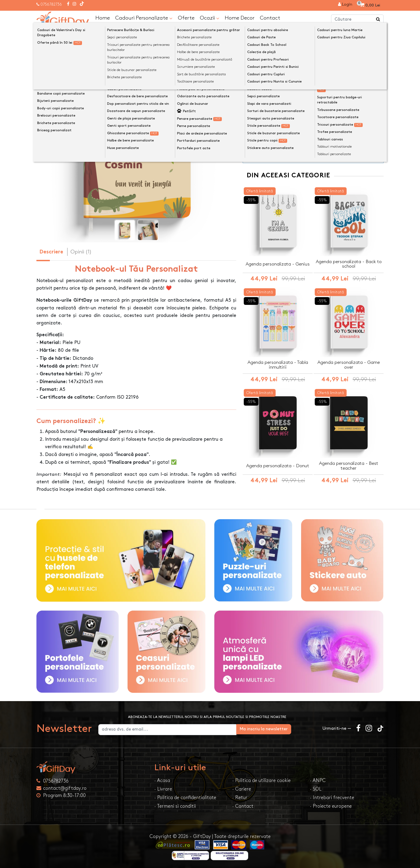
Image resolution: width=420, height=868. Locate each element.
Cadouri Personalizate (144, 18)
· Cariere (242, 789)
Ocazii (210, 18)
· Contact (243, 806)
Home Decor (240, 18)
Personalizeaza (315, 91)
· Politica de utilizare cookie (261, 780)
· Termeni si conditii (175, 806)
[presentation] (49, 144)
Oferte (186, 18)
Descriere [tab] (51, 252)
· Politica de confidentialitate (185, 797)
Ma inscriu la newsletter (289, 729)
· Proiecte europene (331, 806)
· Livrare (163, 789)
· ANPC (318, 780)
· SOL (316, 789)
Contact (270, 18)
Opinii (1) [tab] (81, 252)
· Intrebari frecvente (332, 797)
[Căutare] (378, 20)
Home (103, 18)
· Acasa (162, 780)
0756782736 (51, 4)
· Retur (240, 797)
